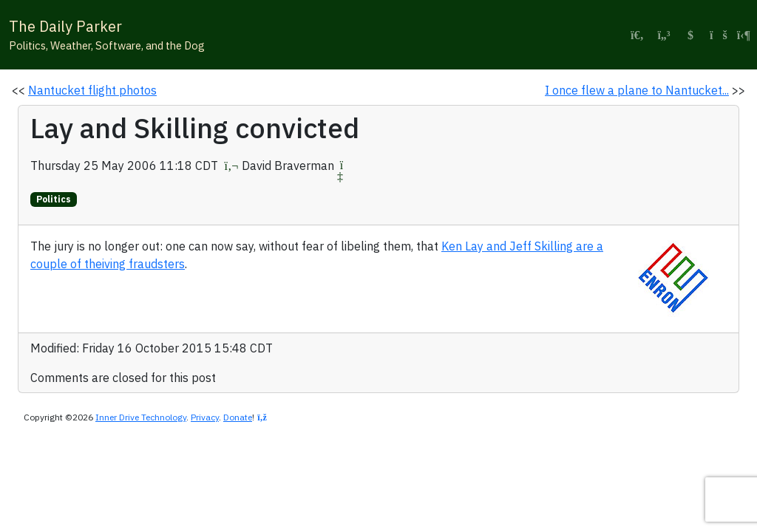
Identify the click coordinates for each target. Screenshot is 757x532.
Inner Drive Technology (141, 417)
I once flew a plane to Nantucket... (637, 90)
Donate (238, 417)
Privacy (205, 417)
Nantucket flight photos (92, 90)
